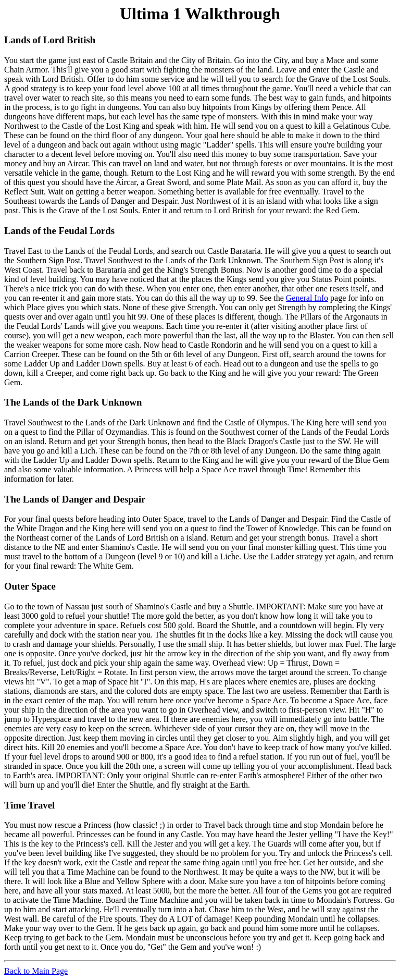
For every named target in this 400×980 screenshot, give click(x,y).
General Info (307, 298)
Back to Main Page (36, 971)
